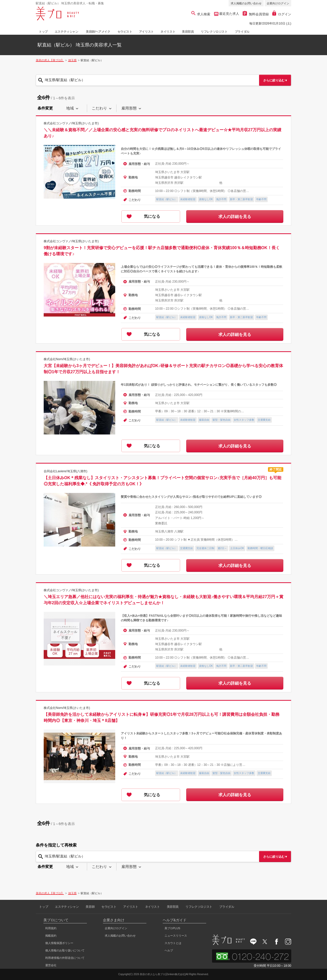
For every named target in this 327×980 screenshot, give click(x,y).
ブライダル (242, 32)
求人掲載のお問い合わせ (246, 3)
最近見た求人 (229, 14)
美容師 (90, 907)
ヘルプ (169, 950)
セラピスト (125, 32)
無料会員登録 (256, 14)
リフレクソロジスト (214, 32)
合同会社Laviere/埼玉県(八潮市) (66, 471)
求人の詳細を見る (235, 217)
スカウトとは (173, 943)
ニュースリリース (176, 936)
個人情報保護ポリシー (59, 943)
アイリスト (146, 32)
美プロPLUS (172, 928)
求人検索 (201, 14)
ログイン (282, 14)
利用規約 (51, 928)
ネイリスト (168, 32)
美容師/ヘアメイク (98, 32)
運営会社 (51, 965)
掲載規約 (51, 936)
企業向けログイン (278, 3)
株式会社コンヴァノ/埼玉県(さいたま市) (71, 123)
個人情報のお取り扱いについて (65, 950)
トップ (43, 32)
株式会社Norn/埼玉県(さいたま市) (67, 359)
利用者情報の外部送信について (65, 958)
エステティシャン (67, 32)
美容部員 (188, 32)
